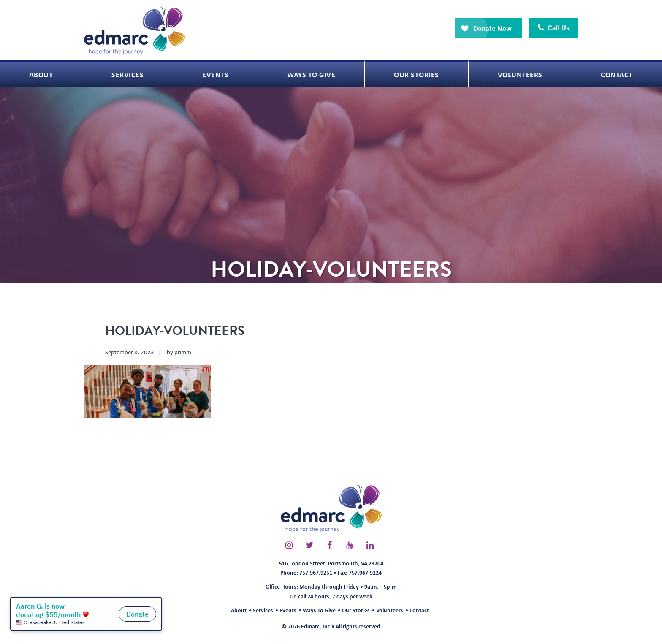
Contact (419, 610)
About (239, 610)
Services (263, 610)
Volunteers (390, 610)
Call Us (554, 28)
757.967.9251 (316, 572)
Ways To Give (319, 610)
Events (288, 610)
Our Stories (356, 610)
